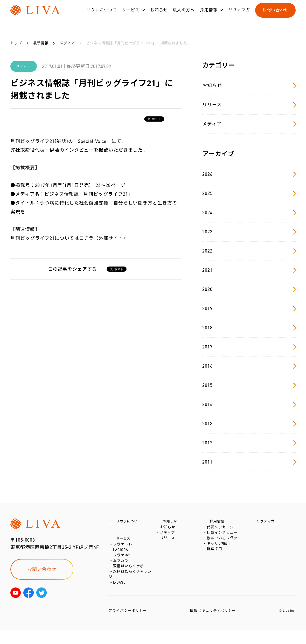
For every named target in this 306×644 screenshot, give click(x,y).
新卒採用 (215, 561)
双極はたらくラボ (130, 575)
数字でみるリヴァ (223, 545)
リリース (249, 105)
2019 (249, 309)
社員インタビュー (223, 538)
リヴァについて (101, 15)
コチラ (86, 238)
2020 (249, 289)
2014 (249, 404)
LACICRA (121, 552)
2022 (249, 251)
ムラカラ (122, 567)
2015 (249, 385)
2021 (249, 270)
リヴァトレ (124, 544)
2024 (249, 213)
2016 (249, 366)
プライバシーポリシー (128, 624)
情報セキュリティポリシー (213, 624)
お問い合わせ (275, 15)
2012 (249, 443)
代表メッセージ (221, 530)
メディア (249, 124)
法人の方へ (184, 15)
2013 (249, 424)
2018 (249, 328)
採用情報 (209, 15)
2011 (249, 462)
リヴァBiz (122, 559)
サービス (131, 15)
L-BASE (120, 596)
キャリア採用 (219, 553)
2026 (249, 174)
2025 (249, 193)
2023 (249, 232)
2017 (249, 347)
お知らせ (159, 15)
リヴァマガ (239, 15)
